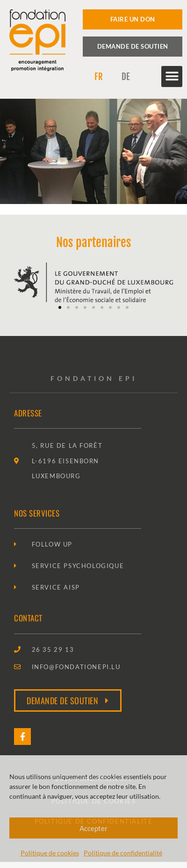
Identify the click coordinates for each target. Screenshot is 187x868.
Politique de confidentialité (123, 853)
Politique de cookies (50, 853)
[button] (172, 77)
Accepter (93, 828)
